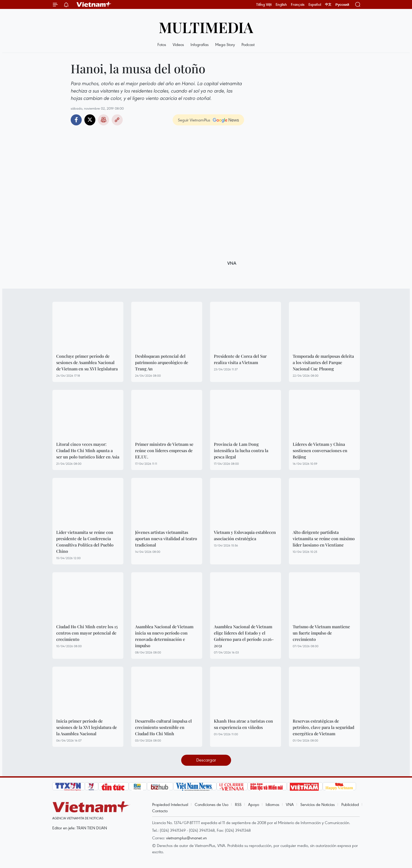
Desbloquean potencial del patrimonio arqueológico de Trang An (162, 362)
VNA (290, 804)
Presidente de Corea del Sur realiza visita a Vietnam (240, 359)
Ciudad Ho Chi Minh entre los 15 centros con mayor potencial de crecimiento (87, 633)
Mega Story (225, 44)
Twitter (90, 120)
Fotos (162, 44)
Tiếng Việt (264, 4)
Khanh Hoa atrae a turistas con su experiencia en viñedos (243, 724)
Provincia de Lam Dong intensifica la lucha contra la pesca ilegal (241, 450)
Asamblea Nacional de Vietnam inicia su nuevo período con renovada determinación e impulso (164, 636)
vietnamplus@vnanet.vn (186, 838)
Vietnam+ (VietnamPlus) (94, 4)
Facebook (76, 120)
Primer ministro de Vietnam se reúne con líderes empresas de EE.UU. (164, 450)
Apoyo (254, 804)
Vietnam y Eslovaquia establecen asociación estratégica (245, 535)
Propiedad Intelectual (170, 804)
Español (315, 4)
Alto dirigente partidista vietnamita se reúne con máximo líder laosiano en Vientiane (324, 538)
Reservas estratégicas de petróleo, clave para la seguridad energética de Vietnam (323, 727)
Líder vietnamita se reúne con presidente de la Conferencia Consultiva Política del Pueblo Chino (85, 542)
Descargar (206, 760)
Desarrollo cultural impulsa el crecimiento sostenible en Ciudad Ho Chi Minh (163, 727)
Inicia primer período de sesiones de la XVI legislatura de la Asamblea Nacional (87, 727)
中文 (328, 4)
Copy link (117, 120)
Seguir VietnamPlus (194, 120)
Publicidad (350, 804)
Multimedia (206, 27)
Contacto (160, 811)
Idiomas (272, 804)
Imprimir (104, 120)
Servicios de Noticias (318, 804)
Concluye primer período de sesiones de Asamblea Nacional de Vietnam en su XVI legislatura (87, 362)
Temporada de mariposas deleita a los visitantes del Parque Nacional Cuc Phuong (323, 362)
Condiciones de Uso (212, 804)
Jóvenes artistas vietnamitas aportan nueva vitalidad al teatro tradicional (166, 538)
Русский (342, 5)
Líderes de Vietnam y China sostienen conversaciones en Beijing (320, 450)
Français (298, 4)
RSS (238, 804)
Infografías (200, 44)
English (281, 4)
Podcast (248, 44)
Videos (178, 44)
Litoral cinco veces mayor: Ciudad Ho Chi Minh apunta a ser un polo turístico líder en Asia (88, 450)
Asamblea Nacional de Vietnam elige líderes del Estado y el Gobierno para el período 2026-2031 (244, 636)
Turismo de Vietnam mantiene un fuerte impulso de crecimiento (321, 633)
